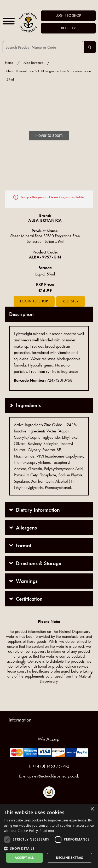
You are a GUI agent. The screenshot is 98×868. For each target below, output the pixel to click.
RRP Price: (45, 284)
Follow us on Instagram (49, 792)
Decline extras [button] (70, 858)
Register (68, 28)
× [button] (92, 809)
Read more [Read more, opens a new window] (48, 831)
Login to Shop (68, 16)
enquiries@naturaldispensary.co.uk (51, 776)
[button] (49, 848)
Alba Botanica (33, 63)
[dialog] (49, 836)
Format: (45, 268)
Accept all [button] (24, 858)
